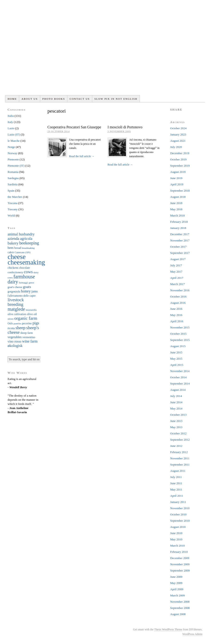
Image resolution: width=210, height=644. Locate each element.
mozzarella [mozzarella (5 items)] (31, 310)
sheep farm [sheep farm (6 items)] (26, 333)
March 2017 (177, 284)
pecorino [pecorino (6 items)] (27, 323)
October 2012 (178, 433)
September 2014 (180, 384)
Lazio (11, 128)
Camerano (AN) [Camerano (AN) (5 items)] (22, 252)
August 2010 (178, 527)
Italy (10, 122)
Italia (11, 116)
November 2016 (180, 290)
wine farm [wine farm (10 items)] (30, 341)
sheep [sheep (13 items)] (20, 328)
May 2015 (176, 359)
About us (30, 99)
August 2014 (178, 390)
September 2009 (180, 570)
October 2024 (178, 128)
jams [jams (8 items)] (35, 291)
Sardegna (13, 178)
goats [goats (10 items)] (27, 287)
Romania (13, 172)
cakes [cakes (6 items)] (11, 252)
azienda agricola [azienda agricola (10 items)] (20, 239)
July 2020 (176, 147)
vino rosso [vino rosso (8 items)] (15, 341)
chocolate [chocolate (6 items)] (25, 268)
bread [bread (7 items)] (18, 248)
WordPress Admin (192, 634)
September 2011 (180, 465)
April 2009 (177, 589)
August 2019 (178, 172)
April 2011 (177, 496)
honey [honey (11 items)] (26, 291)
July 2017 (176, 265)
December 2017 (180, 234)
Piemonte (13, 159)
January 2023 (178, 134)
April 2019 (177, 184)
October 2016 (178, 296)
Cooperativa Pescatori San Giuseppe (74, 127)
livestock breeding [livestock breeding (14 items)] (16, 302)
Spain (11, 191)
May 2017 (176, 272)
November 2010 (180, 508)
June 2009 (176, 577)
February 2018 (179, 222)
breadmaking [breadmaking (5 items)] (28, 248)
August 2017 (178, 259)
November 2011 (180, 458)
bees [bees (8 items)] (11, 248)
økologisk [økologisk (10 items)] (15, 346)
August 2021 (178, 141)
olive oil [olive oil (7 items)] (32, 314)
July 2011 (176, 477)
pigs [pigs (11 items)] (36, 323)
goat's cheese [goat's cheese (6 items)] (15, 287)
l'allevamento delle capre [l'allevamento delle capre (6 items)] (22, 296)
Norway (12, 153)
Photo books (54, 99)
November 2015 (180, 327)
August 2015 (178, 346)
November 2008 (180, 602)
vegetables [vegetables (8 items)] (15, 337)
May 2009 (176, 583)
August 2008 (178, 614)
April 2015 (177, 365)
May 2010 (176, 539)
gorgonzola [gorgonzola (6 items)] (14, 292)
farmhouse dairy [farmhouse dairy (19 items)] (21, 279)
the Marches (15, 197)
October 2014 (178, 377)
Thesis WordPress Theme (168, 629)
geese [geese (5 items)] (31, 283)
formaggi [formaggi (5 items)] (23, 283)
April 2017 (177, 278)
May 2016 (176, 315)
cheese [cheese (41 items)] (17, 257)
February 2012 (179, 452)
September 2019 (180, 166)
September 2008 (180, 608)
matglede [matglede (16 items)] (16, 309)
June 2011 (176, 483)
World (11, 215)
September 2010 (180, 521)
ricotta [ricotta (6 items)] (11, 328)
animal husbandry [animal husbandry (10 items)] (21, 234)
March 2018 (177, 215)
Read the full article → (82, 156)
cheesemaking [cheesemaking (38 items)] (26, 262)
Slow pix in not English (116, 99)
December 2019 (180, 153)
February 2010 (179, 552)
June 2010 (176, 533)
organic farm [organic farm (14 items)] (26, 318)
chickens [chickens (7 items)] (13, 268)
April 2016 (177, 321)
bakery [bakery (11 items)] (13, 243)
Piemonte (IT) (16, 166)
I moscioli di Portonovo (125, 127)
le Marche (14, 141)
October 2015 (178, 334)
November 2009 (180, 564)
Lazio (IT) (14, 134)
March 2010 (177, 546)
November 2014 (180, 371)
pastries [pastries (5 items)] (17, 324)
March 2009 (177, 595)
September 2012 (180, 440)
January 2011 (178, 502)
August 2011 (178, 471)
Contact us (80, 99)
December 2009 (180, 558)
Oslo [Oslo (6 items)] (10, 323)
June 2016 (176, 309)
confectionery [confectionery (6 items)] (15, 272)
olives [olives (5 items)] (10, 319)
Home (12, 99)
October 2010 (178, 514)
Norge (11, 147)
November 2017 (180, 240)
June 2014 (176, 402)
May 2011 (176, 489)
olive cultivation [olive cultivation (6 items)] (17, 314)
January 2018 (178, 228)
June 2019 (176, 178)
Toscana (12, 203)
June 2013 (176, 421)
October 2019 (178, 159)
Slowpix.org (105, 50)
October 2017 (178, 247)
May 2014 (176, 408)
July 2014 (176, 396)
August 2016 (178, 303)
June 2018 (176, 203)
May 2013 (176, 427)
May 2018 (176, 209)
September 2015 (180, 340)
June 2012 (176, 446)
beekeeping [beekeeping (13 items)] (29, 243)
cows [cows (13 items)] (28, 272)
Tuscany (13, 209)
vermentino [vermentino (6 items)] (29, 337)
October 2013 (178, 415)
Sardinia (13, 184)
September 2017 (180, 253)
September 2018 (180, 191)
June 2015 (176, 352)
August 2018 (178, 197)
